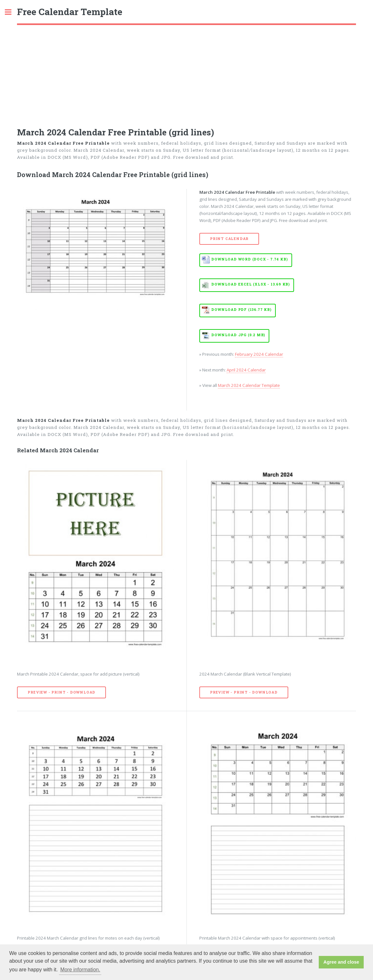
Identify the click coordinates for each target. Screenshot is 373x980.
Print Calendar (229, 239)
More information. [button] (80, 970)
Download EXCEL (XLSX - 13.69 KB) (251, 284)
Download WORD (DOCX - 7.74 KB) (249, 259)
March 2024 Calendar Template (249, 385)
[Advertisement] (186, 73)
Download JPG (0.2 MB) (238, 335)
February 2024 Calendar (259, 354)
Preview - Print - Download (61, 692)
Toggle (12, 12)
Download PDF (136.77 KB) (241, 310)
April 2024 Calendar (246, 370)
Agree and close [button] (341, 962)
